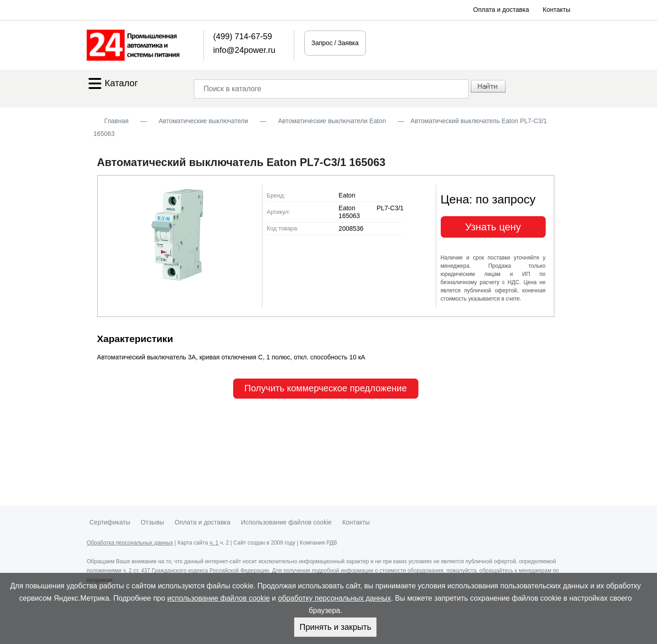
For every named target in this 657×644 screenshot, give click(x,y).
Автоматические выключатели (203, 121)
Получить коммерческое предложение (326, 388)
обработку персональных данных (334, 598)
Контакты (557, 10)
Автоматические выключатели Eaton (332, 121)
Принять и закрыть (335, 627)
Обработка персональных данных (130, 543)
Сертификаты (110, 522)
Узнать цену (493, 227)
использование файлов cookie (219, 598)
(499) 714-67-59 (242, 36)
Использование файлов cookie (286, 522)
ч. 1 (214, 543)
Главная (117, 121)
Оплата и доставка (501, 10)
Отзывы (152, 522)
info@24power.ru (244, 50)
